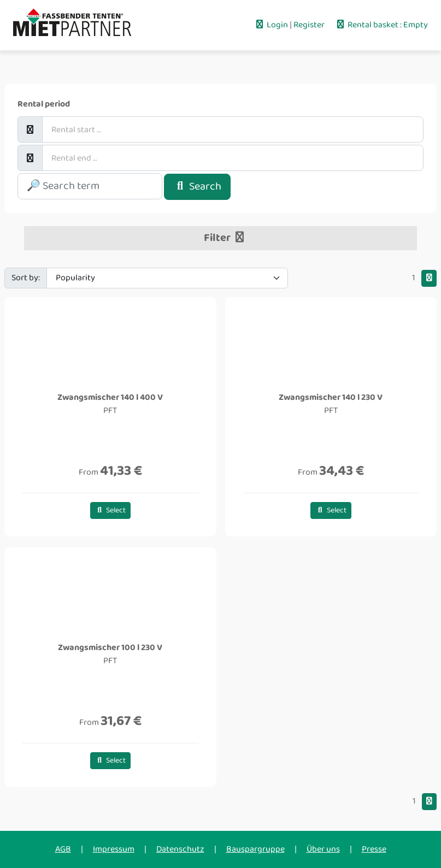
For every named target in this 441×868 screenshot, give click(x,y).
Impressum (114, 849)
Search (197, 187)
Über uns (323, 849)
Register (310, 25)
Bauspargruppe (255, 849)
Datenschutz (180, 849)
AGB (63, 849)
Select (111, 510)
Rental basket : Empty (381, 25)
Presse (374, 849)
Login (272, 25)
